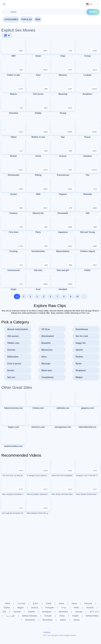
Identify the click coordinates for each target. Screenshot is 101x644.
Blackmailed (48, 336)
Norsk (8, 603)
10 (77, 296)
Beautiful (46, 343)
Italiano (63, 620)
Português (50, 608)
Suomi (62, 603)
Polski (76, 608)
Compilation (47, 377)
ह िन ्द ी (94, 612)
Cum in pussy (14, 364)
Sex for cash (82, 336)
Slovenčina (63, 612)
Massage (46, 364)
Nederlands (30, 620)
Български (47, 612)
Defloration (13, 357)
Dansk (74, 603)
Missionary (47, 350)
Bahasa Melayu (92, 616)
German (11, 350)
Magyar (21, 608)
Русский (17, 612)
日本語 (49, 603)
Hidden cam (13, 343)
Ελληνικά (88, 603)
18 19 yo (46, 329)
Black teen (47, 370)
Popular (27, 19)
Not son (11, 377)
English (75, 616)
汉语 (4, 612)
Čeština (7, 608)
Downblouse (82, 329)
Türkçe (62, 616)
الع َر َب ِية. (10, 616)
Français (48, 616)
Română (90, 608)
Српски (77, 620)
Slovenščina (47, 620)
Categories (11, 19)
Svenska (79, 612)
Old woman (13, 336)
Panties (79, 357)
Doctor (11, 370)
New (38, 19)
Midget (79, 377)
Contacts (47, 632)
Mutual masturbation (18, 329)
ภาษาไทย (21, 603)
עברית (64, 608)
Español (31, 612)
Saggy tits (81, 343)
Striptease (81, 370)
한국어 (36, 603)
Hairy (44, 357)
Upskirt (79, 350)
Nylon (79, 364)
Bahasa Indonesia (30, 616)
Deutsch (35, 608)
